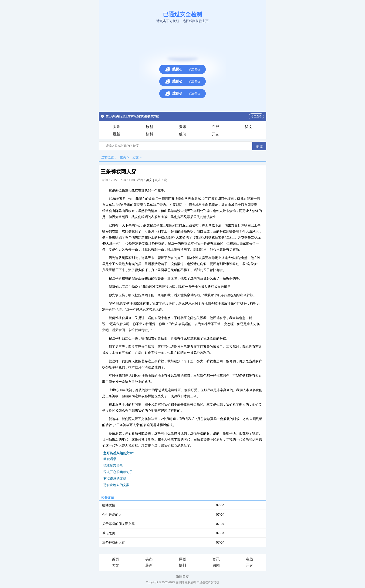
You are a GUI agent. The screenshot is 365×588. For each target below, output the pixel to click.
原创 (149, 127)
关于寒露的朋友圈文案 (118, 524)
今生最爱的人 (112, 514)
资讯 (182, 127)
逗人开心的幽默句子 (118, 472)
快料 (149, 134)
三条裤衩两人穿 (114, 542)
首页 (115, 559)
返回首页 (182, 577)
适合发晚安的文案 (116, 485)
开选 (216, 134)
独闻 (182, 134)
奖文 (249, 127)
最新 (116, 134)
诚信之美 (109, 533)
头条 (116, 127)
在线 (216, 127)
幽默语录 (110, 459)
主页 (123, 157)
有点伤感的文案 (115, 478)
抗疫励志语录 (113, 465)
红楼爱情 (109, 505)
